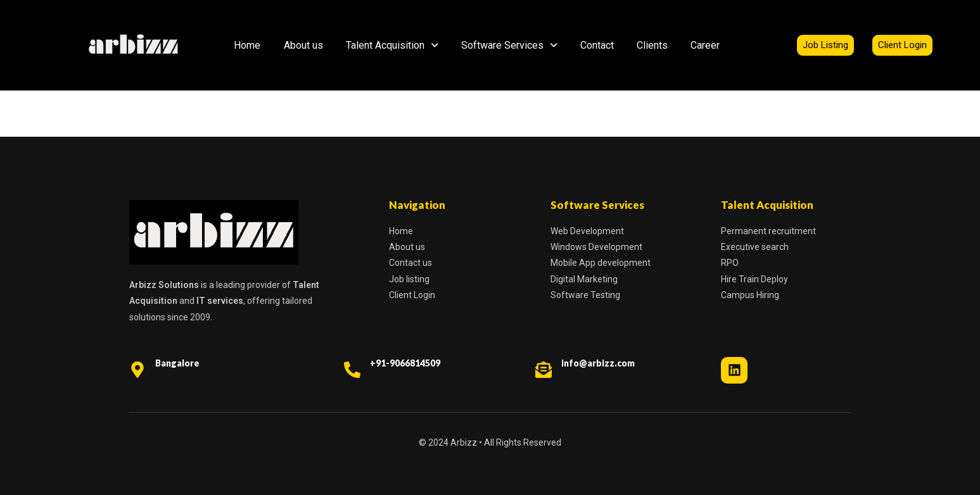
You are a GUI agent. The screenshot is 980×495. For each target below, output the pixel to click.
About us (303, 45)
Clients (652, 45)
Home (247, 45)
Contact (597, 45)
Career (705, 45)
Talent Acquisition (392, 45)
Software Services (509, 45)
